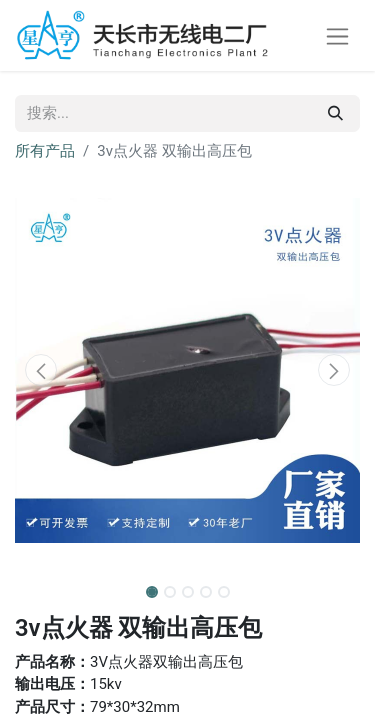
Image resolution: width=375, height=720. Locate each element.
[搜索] (335, 113)
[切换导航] (337, 35)
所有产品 (45, 151)
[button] (41, 370)
